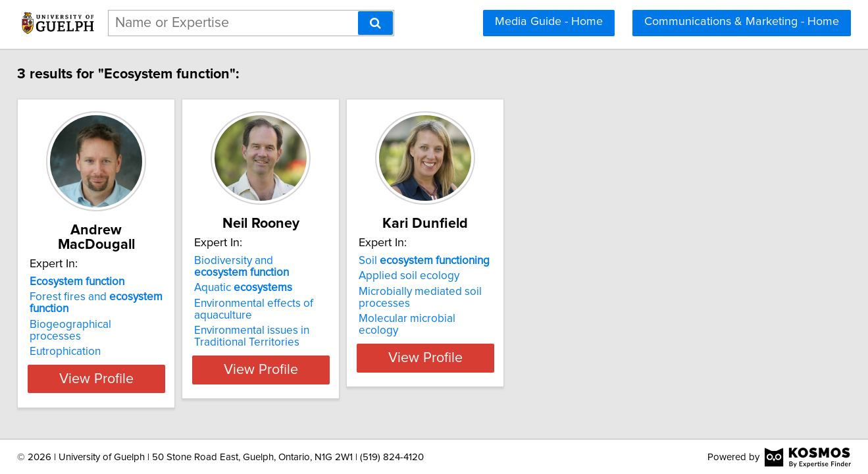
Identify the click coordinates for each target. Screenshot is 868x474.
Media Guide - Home (549, 22)
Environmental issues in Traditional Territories (307, 336)
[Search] (375, 23)
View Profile (135, 376)
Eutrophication (88, 325)
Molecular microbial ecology (516, 319)
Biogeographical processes (120, 310)
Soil (512, 261)
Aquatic (298, 288)
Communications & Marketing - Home (742, 22)
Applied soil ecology (497, 276)
